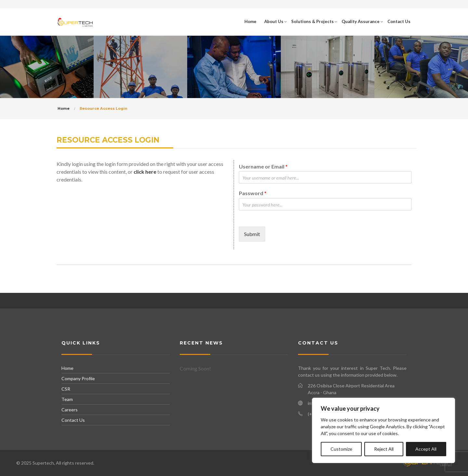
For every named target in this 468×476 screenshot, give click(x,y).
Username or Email (263, 166)
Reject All (384, 449)
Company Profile (78, 378)
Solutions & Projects (312, 21)
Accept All (426, 449)
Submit (252, 234)
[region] (383, 430)
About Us (274, 21)
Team (67, 399)
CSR (66, 389)
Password (253, 193)
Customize (341, 449)
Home (250, 21)
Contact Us (399, 21)
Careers (70, 410)
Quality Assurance (361, 21)
